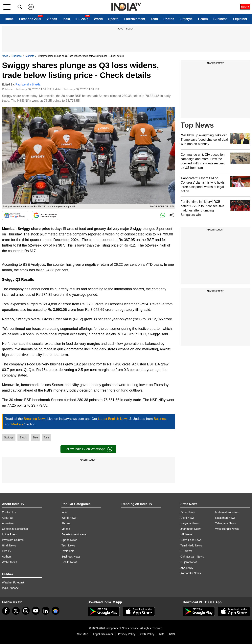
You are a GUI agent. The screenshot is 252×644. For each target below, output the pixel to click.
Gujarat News (189, 562)
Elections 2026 (30, 19)
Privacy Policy (127, 634)
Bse (35, 437)
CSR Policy (147, 634)
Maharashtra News (227, 512)
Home (9, 19)
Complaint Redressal (15, 529)
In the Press (9, 534)
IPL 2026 (82, 19)
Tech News (68, 545)
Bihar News (188, 512)
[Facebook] (6, 611)
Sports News (69, 540)
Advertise (8, 523)
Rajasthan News (225, 518)
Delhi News (187, 518)
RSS (172, 634)
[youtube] (36, 611)
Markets (30, 56)
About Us (8, 518)
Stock (23, 437)
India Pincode (10, 588)
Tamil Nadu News (191, 545)
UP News (186, 551)
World (98, 19)
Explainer (240, 19)
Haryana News (190, 523)
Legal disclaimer (103, 634)
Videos (52, 19)
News (5, 56)
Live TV (7, 551)
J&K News (187, 568)
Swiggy (9, 437)
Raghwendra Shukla (28, 84)
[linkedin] (46, 611)
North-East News (191, 540)
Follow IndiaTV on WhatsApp (88, 449)
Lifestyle (186, 19)
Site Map (83, 634)
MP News (186, 534)
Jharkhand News (191, 529)
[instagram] (26, 611)
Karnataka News (191, 573)
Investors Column (13, 540)
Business (220, 19)
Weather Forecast (13, 582)
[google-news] (56, 611)
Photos (169, 19)
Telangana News (226, 523)
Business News (71, 557)
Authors (7, 557)
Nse (47, 437)
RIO (162, 634)
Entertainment (135, 19)
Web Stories (10, 562)
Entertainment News (74, 534)
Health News (69, 562)
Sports (113, 19)
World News (69, 518)
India (66, 19)
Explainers (68, 551)
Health (203, 19)
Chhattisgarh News (192, 557)
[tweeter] (16, 611)
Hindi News (9, 545)
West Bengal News (227, 529)
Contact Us (9, 512)
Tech (154, 19)
